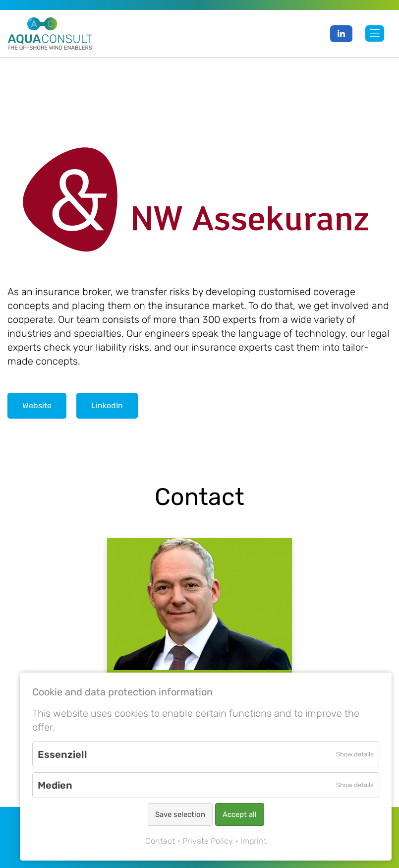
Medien (55, 785)
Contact (160, 841)
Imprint (254, 841)
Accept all (240, 814)
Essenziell (62, 754)
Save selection (180, 814)
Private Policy (208, 841)
